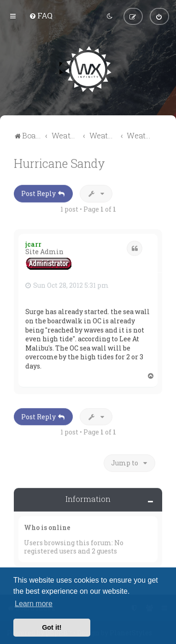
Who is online (47, 526)
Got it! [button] (52, 627)
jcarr (33, 243)
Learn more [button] (34, 604)
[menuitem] (41, 15)
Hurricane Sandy (59, 162)
